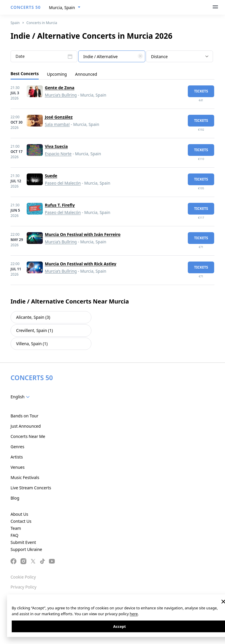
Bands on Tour (24, 416)
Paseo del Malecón (63, 183)
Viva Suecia (56, 146)
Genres (17, 447)
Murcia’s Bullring (61, 95)
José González (59, 117)
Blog (15, 498)
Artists (17, 457)
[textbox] (112, 57)
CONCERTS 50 (26, 7)
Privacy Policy (23, 587)
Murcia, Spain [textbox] (62, 7)
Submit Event (23, 542)
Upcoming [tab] (57, 74)
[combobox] (65, 8)
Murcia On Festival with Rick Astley (81, 264)
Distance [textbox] (160, 57)
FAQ (15, 535)
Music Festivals (25, 477)
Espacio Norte (58, 154)
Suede (51, 176)
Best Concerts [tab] (25, 74)
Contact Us (21, 521)
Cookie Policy (23, 577)
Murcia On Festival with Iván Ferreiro (83, 234)
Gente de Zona (60, 88)
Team (16, 528)
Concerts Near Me (28, 436)
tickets (201, 91)
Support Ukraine (26, 549)
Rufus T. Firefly (60, 205)
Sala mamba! (57, 124)
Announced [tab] (86, 74)
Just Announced (26, 426)
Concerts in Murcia (42, 23)
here (134, 614)
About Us (19, 514)
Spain (15, 23)
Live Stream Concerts (31, 488)
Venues (18, 467)
